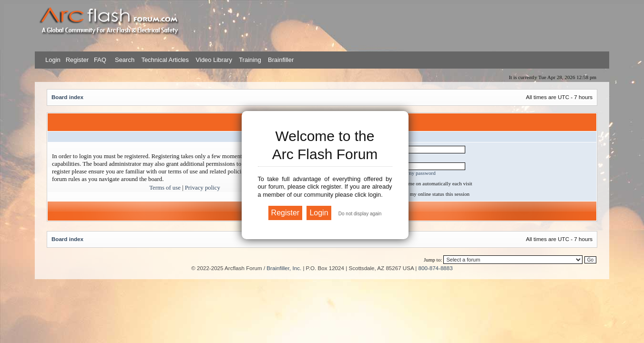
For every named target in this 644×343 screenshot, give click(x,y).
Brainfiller (281, 60)
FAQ (99, 60)
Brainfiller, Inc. (284, 268)
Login (53, 60)
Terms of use (165, 188)
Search (124, 60)
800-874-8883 (436, 268)
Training (250, 60)
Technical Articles (165, 60)
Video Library (214, 60)
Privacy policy (203, 188)
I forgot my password (413, 173)
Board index (67, 97)
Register (76, 60)
